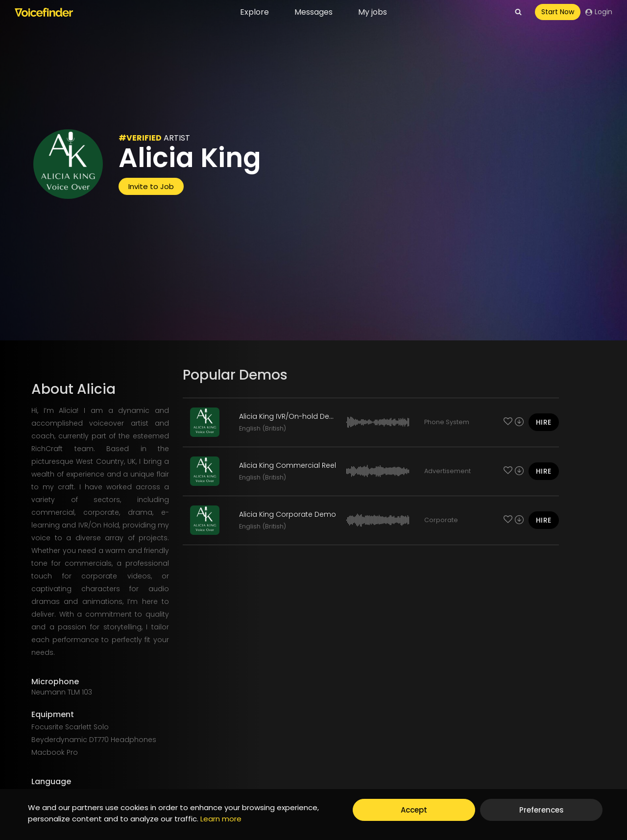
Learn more (221, 819)
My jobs (373, 12)
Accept (414, 810)
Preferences (542, 810)
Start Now (558, 12)
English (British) (263, 428)
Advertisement (447, 471)
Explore (254, 12)
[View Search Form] (518, 12)
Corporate (441, 520)
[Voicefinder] (44, 12)
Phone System (447, 422)
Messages (313, 12)
